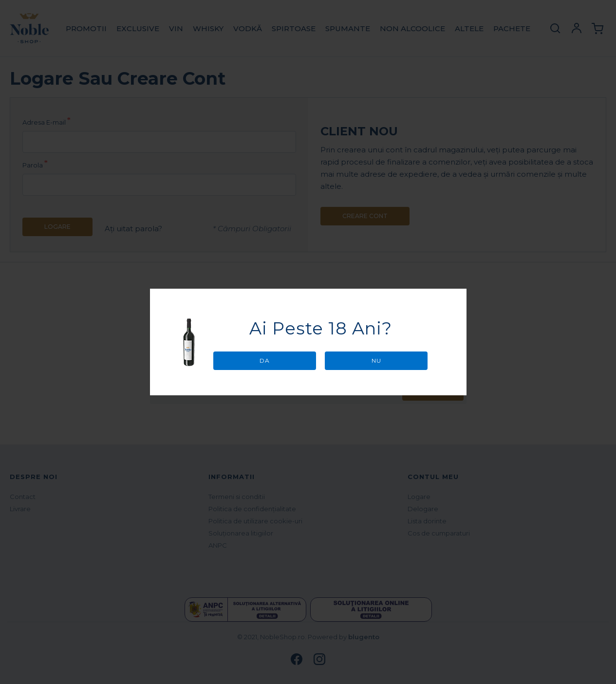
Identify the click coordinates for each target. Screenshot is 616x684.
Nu (376, 360)
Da (265, 360)
